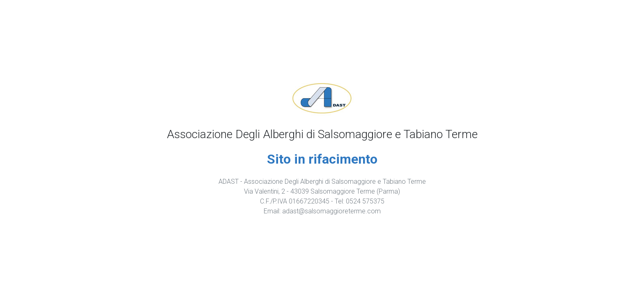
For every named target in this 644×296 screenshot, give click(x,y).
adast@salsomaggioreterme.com (331, 211)
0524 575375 (365, 201)
